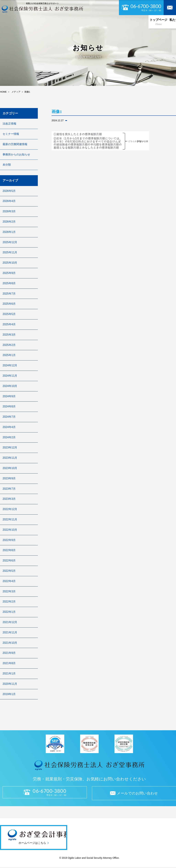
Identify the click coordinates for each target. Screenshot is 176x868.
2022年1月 (9, 612)
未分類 (7, 165)
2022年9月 (9, 540)
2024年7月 (9, 417)
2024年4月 (9, 427)
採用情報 (114, 21)
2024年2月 (9, 437)
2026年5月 (9, 191)
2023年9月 (9, 478)
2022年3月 (9, 591)
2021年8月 (9, 663)
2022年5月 (9, 571)
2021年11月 (10, 632)
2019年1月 (9, 694)
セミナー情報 (11, 134)
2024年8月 (9, 406)
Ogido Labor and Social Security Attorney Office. (93, 859)
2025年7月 (9, 294)
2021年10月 (10, 643)
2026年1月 (9, 232)
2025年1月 (9, 355)
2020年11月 (10, 684)
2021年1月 (9, 673)
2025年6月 (9, 304)
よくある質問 (146, 21)
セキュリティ (97, 21)
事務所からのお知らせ (16, 154)
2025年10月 (10, 263)
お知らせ (129, 21)
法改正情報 (9, 124)
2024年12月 (10, 365)
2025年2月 (9, 345)
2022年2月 (9, 602)
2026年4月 (9, 201)
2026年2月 (9, 222)
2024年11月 (10, 376)
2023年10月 (10, 468)
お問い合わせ (166, 21)
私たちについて (31, 21)
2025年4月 (9, 324)
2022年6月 (9, 560)
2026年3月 (9, 211)
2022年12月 (10, 509)
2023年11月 (10, 458)
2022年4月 (9, 581)
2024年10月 (10, 386)
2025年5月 (9, 314)
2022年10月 (10, 530)
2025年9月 (9, 273)
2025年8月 (9, 283)
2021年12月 (10, 622)
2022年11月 (10, 519)
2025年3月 (9, 335)
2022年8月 (9, 550)
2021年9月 (9, 653)
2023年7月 (9, 489)
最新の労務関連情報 (15, 144)
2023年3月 (9, 499)
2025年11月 (10, 252)
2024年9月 (9, 396)
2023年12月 (10, 447)
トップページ (10, 21)
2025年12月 (10, 242)
